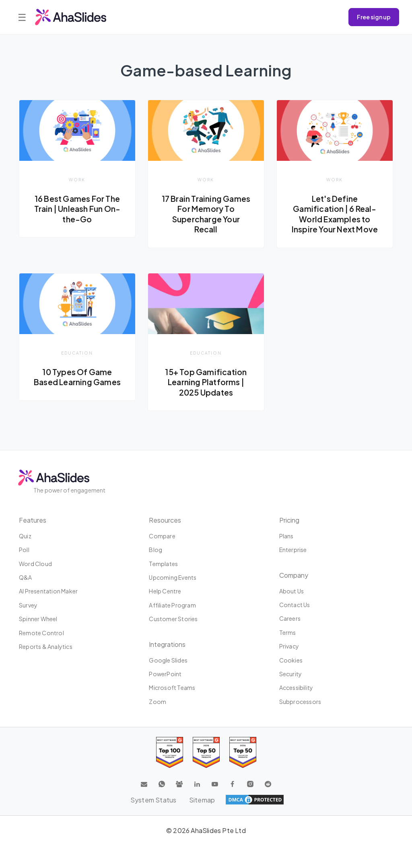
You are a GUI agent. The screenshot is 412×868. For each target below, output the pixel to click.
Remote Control (41, 633)
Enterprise (293, 550)
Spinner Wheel (38, 619)
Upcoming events (173, 577)
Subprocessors (300, 702)
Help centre (165, 591)
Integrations (167, 644)
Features (33, 520)
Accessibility (296, 687)
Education (77, 353)
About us (292, 591)
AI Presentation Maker (48, 591)
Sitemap (202, 800)
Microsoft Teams (172, 687)
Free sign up (374, 17)
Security (291, 674)
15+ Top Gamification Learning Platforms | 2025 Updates (206, 382)
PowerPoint (165, 674)
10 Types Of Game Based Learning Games (77, 377)
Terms (288, 632)
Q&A (26, 577)
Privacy (289, 646)
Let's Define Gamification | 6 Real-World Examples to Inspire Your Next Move (335, 214)
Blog (156, 550)
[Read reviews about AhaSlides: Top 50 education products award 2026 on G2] (206, 752)
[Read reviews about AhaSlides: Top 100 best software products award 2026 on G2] (170, 752)
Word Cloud (35, 564)
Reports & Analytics (46, 646)
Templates (163, 564)
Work (77, 180)
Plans (286, 536)
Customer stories (173, 619)
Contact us (295, 605)
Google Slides (168, 660)
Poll (24, 550)
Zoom (158, 702)
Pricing (289, 520)
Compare (162, 536)
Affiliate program (172, 605)
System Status (153, 800)
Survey (28, 605)
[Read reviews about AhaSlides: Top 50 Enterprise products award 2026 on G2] (243, 752)
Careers (290, 618)
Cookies (291, 660)
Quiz (25, 536)
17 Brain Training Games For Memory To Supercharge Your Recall (206, 214)
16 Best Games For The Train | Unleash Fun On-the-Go (77, 209)
